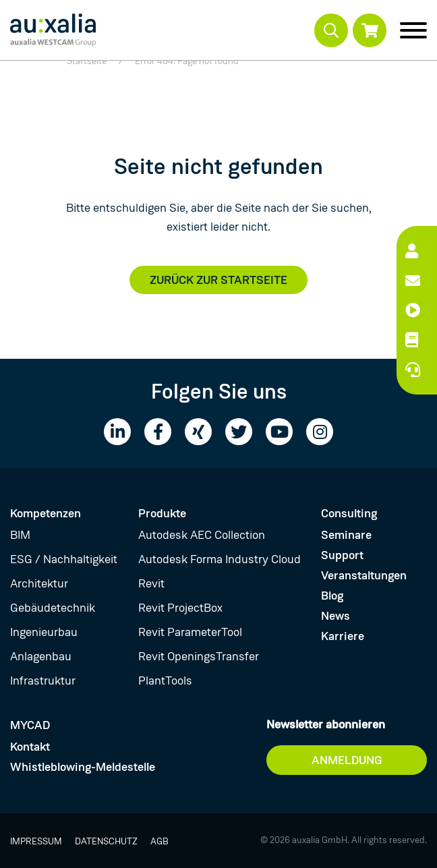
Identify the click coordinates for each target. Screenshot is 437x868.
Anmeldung (347, 760)
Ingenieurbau (44, 632)
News (336, 616)
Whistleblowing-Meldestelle (83, 767)
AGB (159, 841)
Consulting (349, 513)
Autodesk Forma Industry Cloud (220, 559)
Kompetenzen (46, 513)
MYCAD (30, 725)
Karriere (343, 636)
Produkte (162, 513)
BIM (20, 535)
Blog (332, 596)
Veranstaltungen (364, 575)
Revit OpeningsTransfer (199, 656)
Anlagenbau (41, 656)
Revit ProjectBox (180, 608)
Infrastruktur (43, 681)
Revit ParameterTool (190, 632)
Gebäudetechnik (53, 608)
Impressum (36, 841)
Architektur (39, 583)
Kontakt (30, 747)
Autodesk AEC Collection (202, 535)
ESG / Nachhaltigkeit (64, 559)
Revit (151, 583)
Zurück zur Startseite (218, 280)
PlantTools (165, 681)
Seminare (346, 535)
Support (342, 555)
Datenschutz (106, 841)
